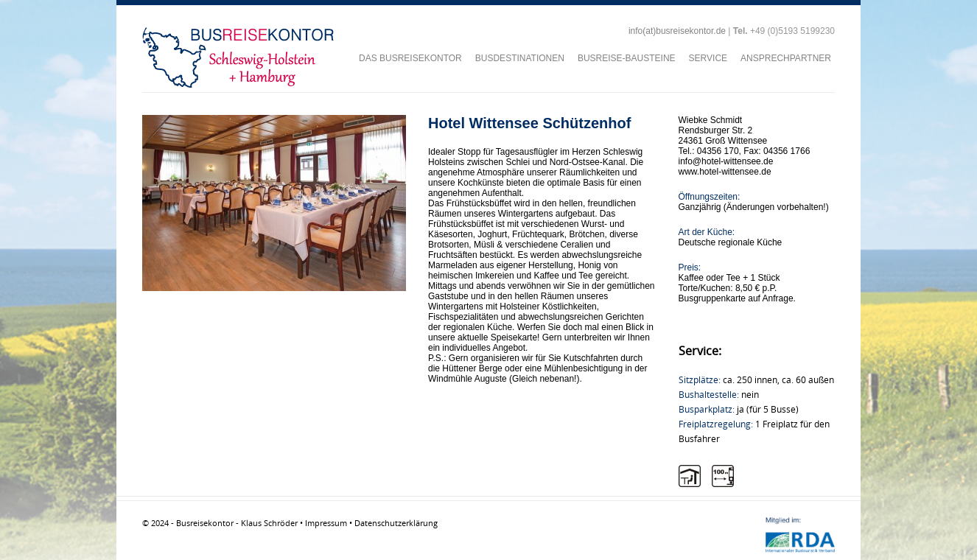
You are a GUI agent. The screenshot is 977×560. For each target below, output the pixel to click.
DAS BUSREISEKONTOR (410, 58)
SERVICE (708, 58)
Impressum (326, 523)
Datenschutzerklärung (396, 523)
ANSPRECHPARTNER (786, 58)
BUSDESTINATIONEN (520, 58)
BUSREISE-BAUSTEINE (627, 58)
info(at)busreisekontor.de (677, 31)
